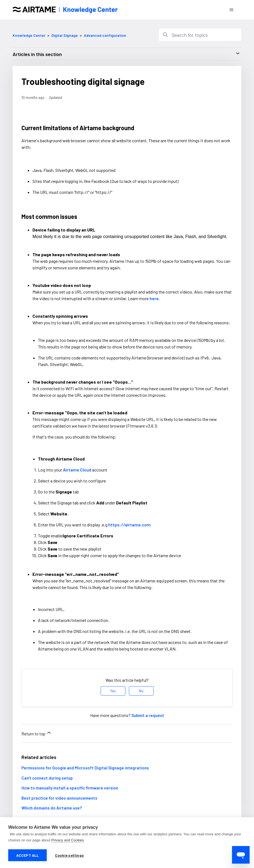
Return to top (37, 733)
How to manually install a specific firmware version (70, 788)
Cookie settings (69, 855)
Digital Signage (65, 35)
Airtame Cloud (77, 470)
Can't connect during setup (47, 778)
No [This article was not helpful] (141, 691)
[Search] (200, 35)
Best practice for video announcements (59, 798)
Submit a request (148, 715)
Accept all (28, 855)
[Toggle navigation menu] (232, 10)
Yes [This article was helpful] (113, 691)
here (154, 298)
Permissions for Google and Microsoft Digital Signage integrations (85, 768)
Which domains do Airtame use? (52, 808)
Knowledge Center (29, 35)
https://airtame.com (129, 525)
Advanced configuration (105, 35)
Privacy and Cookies (68, 841)
